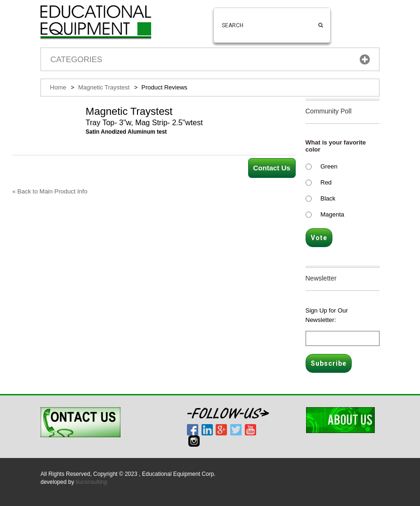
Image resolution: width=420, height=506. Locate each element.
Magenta (333, 214)
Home (58, 87)
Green (329, 166)
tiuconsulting (92, 482)
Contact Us (272, 168)
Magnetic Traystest (104, 87)
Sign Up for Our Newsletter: (327, 315)
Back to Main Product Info (50, 191)
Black (328, 198)
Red (326, 182)
